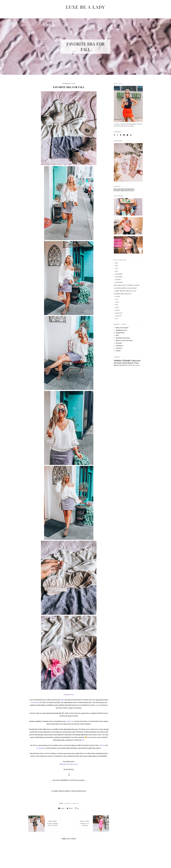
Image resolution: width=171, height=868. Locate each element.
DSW (117, 335)
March (118, 310)
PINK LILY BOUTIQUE (122, 328)
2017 (117, 319)
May (117, 305)
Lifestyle (75, 804)
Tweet (70, 808)
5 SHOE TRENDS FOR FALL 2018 (125, 291)
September (119, 282)
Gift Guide (118, 363)
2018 (116, 271)
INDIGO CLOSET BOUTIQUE (124, 341)
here (83, 740)
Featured (122, 365)
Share (62, 808)
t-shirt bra (102, 745)
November (119, 277)
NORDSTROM (120, 333)
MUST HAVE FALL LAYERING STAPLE (127, 285)
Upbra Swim (74, 764)
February (119, 313)
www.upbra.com (69, 695)
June (117, 302)
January (118, 316)
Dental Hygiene (136, 365)
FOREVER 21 (120, 346)
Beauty (131, 363)
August (118, 297)
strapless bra (70, 721)
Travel (136, 363)
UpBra (63, 700)
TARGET (118, 351)
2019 (117, 269)
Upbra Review (64, 764)
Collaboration (136, 361)
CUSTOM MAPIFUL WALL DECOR (125, 288)
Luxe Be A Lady (85, 7)
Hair (126, 365)
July (117, 299)
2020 (117, 266)
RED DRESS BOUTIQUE (123, 338)
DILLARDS (119, 343)
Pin (77, 808)
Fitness (130, 365)
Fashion (67, 804)
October (118, 280)
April (117, 308)
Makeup (116, 365)
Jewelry (125, 363)
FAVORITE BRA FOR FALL (123, 294)
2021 (117, 263)
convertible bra (35, 703)
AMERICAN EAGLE (121, 330)
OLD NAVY (119, 348)
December (119, 274)
